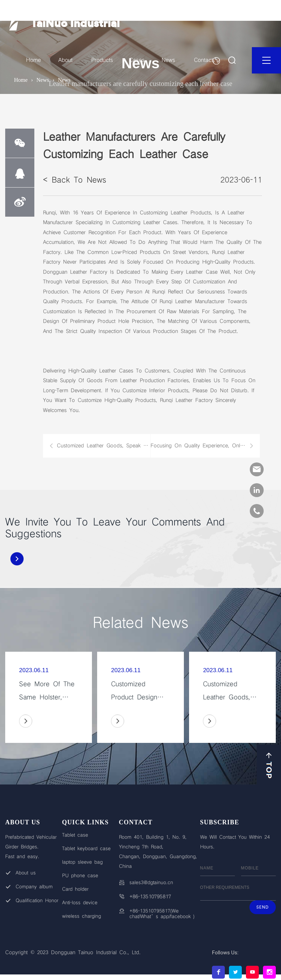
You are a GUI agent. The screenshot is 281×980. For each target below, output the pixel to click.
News (168, 60)
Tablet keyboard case (86, 849)
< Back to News (75, 180)
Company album (34, 887)
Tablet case (75, 835)
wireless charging (82, 916)
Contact (203, 60)
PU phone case (80, 876)
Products (102, 60)
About (65, 60)
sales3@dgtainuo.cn (151, 883)
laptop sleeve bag (82, 862)
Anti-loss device (80, 903)
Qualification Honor (37, 901)
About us (26, 873)
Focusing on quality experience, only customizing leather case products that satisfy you (202, 446)
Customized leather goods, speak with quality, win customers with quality (104, 446)
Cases (137, 60)
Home (33, 60)
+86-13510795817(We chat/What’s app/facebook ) (162, 914)
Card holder (75, 889)
